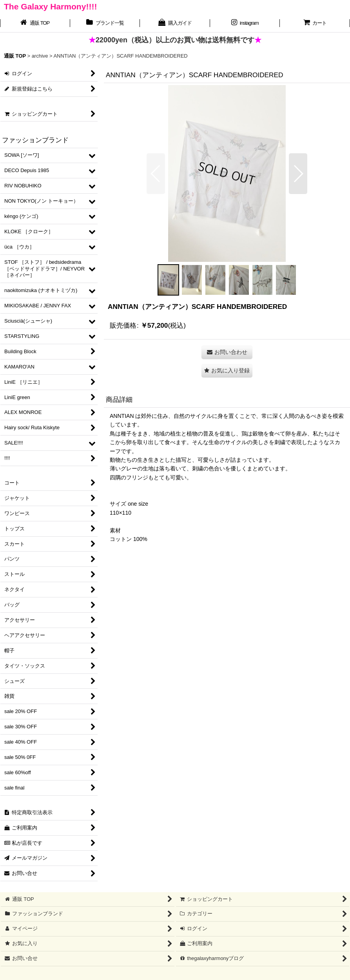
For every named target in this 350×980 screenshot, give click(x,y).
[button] (156, 174)
